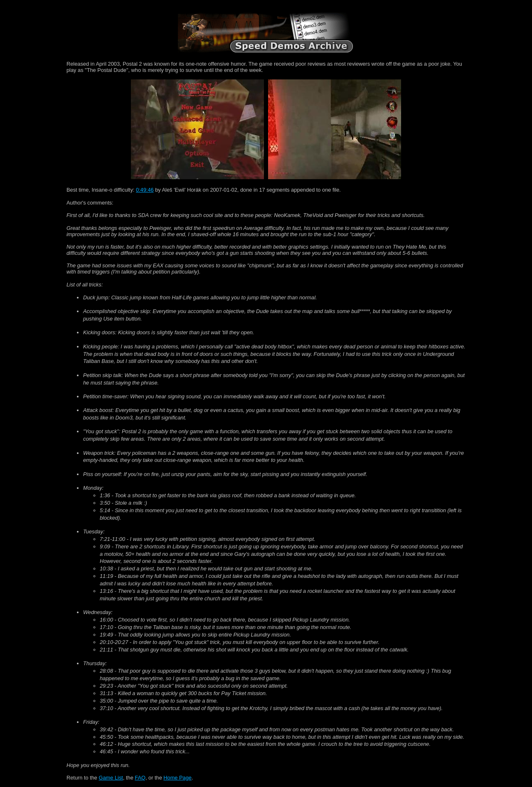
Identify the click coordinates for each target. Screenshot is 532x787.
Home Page (177, 778)
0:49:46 (145, 190)
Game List (111, 778)
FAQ (140, 778)
